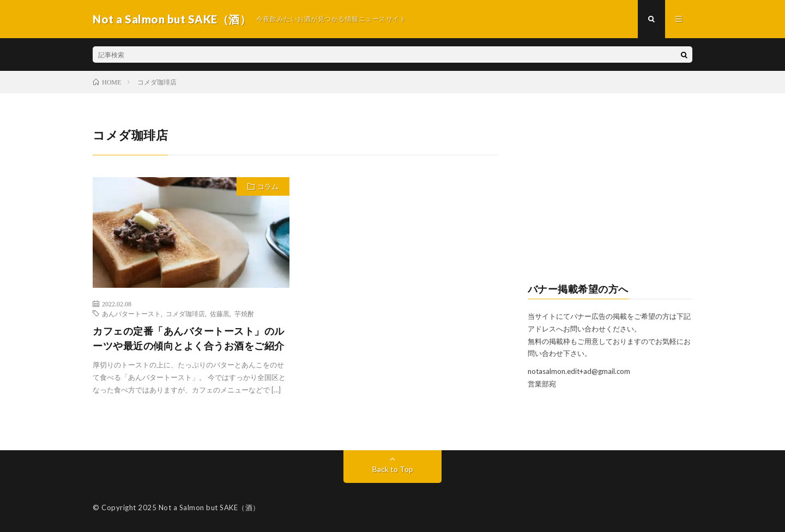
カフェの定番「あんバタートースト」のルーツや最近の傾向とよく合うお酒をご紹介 (189, 338)
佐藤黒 (220, 313)
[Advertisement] (610, 194)
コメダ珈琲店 (185, 313)
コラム (268, 186)
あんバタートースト (131, 313)
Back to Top (393, 469)
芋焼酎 (244, 313)
